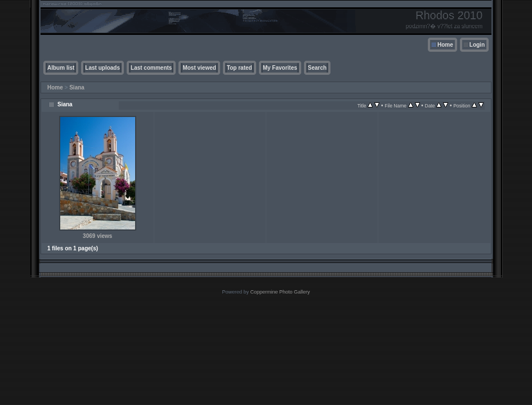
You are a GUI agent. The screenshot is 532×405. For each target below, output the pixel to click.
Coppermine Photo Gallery (280, 292)
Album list (61, 68)
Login (477, 45)
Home (445, 45)
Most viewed (199, 68)
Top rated (240, 68)
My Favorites (280, 68)
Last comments (151, 68)
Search (317, 68)
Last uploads (102, 68)
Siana (77, 87)
